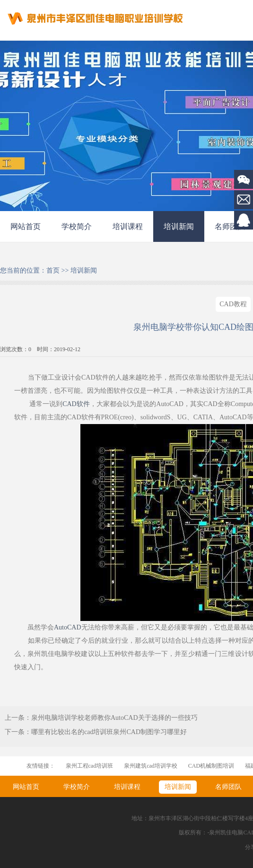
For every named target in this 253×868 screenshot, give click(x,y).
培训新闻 (179, 226)
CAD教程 (233, 304)
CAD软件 (76, 404)
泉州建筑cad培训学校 (151, 766)
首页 (53, 270)
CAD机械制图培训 (211, 766)
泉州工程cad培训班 (90, 766)
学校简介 (77, 226)
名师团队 (228, 787)
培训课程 (128, 226)
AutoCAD (68, 627)
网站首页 (26, 226)
